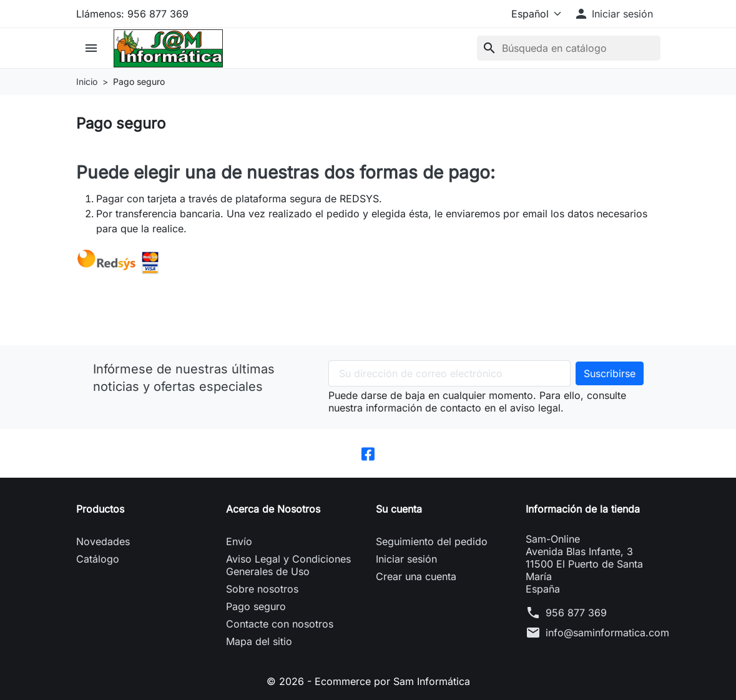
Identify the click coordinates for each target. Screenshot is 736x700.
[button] (613, 14)
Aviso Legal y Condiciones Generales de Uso (288, 565)
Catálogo (98, 559)
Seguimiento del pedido (432, 541)
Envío (239, 541)
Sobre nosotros (262, 589)
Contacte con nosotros (280, 624)
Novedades (103, 541)
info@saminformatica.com (607, 633)
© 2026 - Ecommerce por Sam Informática (368, 681)
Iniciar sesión (406, 559)
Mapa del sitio (259, 641)
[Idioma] (534, 14)
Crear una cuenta (416, 576)
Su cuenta (399, 509)
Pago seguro (256, 606)
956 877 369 (576, 613)
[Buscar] (569, 48)
